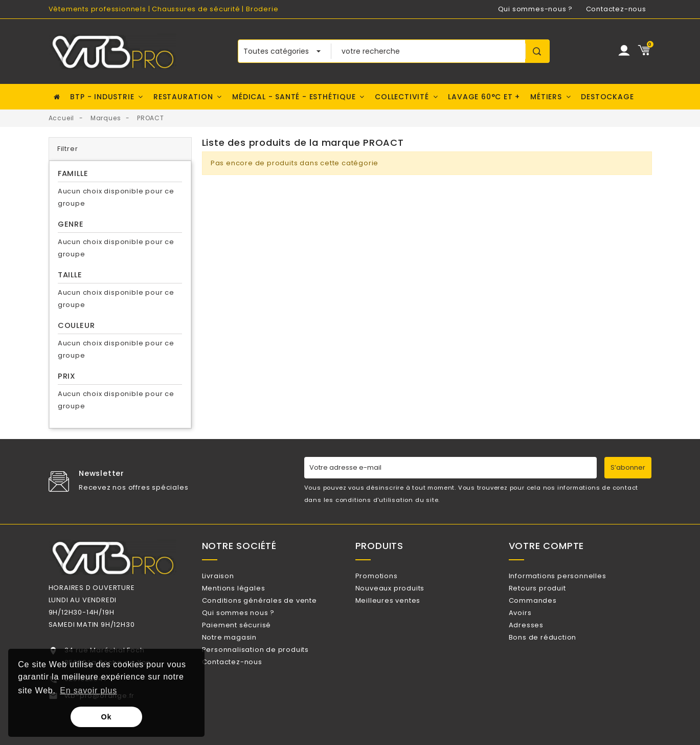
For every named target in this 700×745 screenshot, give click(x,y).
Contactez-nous (616, 9)
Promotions (389, 576)
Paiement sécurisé (249, 642)
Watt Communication (404, 733)
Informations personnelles (570, 576)
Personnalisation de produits (268, 676)
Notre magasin (242, 659)
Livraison (231, 576)
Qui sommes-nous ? (536, 9)
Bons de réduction (555, 659)
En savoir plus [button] (88, 691)
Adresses (539, 642)
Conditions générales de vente (272, 609)
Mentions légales (246, 593)
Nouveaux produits (403, 593)
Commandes (546, 609)
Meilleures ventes (401, 609)
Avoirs (533, 626)
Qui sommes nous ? (251, 626)
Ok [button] (107, 717)
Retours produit (550, 593)
